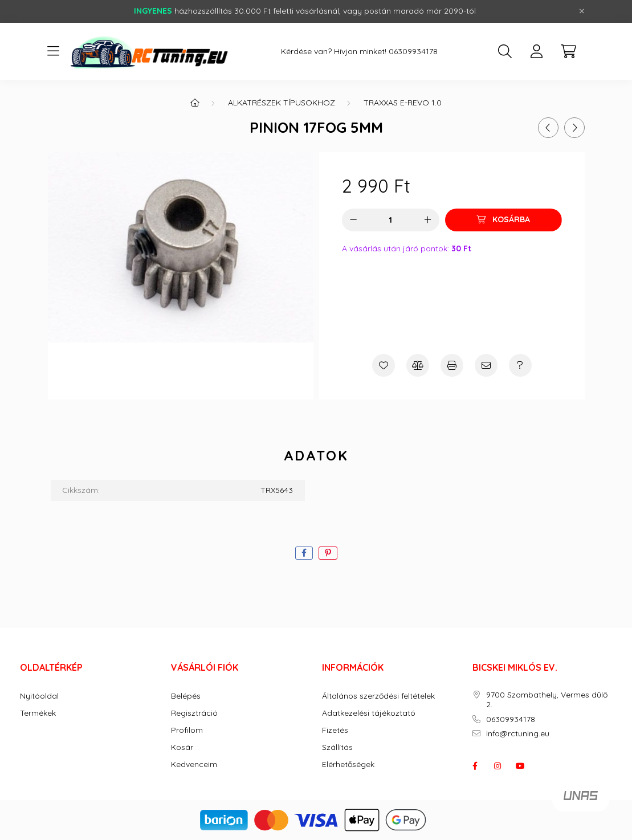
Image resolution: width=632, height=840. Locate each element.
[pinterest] (328, 553)
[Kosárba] (503, 220)
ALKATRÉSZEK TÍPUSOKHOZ (282, 103)
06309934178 (413, 52)
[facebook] (304, 553)
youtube (520, 766)
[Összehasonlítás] (418, 365)
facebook (475, 766)
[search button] (505, 51)
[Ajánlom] (486, 365)
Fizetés (335, 730)
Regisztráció (194, 713)
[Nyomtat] (452, 365)
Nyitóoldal (39, 696)
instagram (498, 766)
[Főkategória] (195, 103)
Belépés (186, 696)
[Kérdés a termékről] (520, 365)
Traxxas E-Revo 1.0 (403, 103)
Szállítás (337, 747)
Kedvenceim (194, 764)
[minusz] (353, 220)
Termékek (38, 713)
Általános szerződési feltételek (378, 696)
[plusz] (428, 220)
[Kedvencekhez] (384, 365)
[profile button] (537, 51)
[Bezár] (582, 11)
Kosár (182, 747)
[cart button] (569, 51)
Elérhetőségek (348, 764)
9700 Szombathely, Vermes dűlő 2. (547, 700)
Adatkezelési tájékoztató (369, 713)
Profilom (187, 730)
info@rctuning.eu (518, 734)
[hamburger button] (54, 51)
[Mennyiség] (391, 220)
